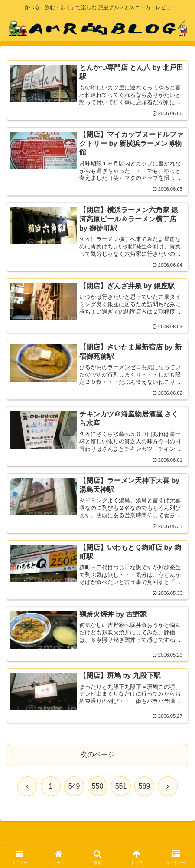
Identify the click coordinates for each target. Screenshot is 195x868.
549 (74, 786)
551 (121, 786)
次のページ (97, 754)
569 (145, 786)
